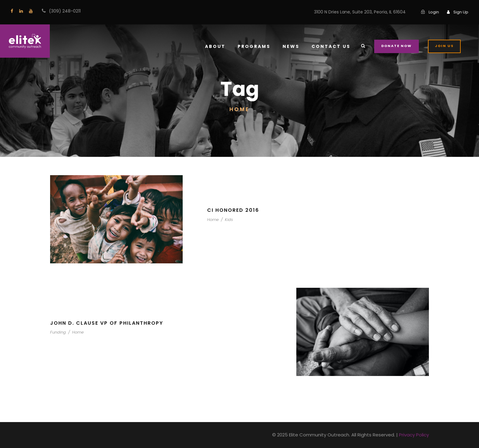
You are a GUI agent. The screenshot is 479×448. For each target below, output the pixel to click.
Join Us (445, 46)
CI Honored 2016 (233, 210)
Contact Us (334, 46)
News (295, 46)
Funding (57, 332)
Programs (258, 46)
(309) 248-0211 (64, 11)
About (220, 46)
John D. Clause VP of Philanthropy (109, 323)
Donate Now (398, 46)
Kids (227, 220)
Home (212, 220)
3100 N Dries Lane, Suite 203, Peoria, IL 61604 (362, 12)
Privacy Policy (415, 435)
